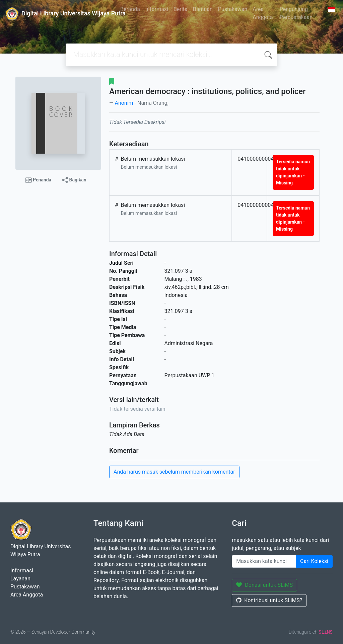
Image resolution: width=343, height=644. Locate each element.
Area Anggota (263, 13)
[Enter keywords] (264, 561)
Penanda (38, 180)
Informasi (157, 9)
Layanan (20, 579)
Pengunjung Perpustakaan (296, 13)
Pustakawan (233, 9)
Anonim (124, 103)
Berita (181, 9)
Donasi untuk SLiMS (264, 585)
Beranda (130, 9)
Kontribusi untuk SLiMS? (269, 600)
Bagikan (74, 180)
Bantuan (203, 9)
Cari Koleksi (314, 561)
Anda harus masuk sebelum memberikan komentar (174, 472)
